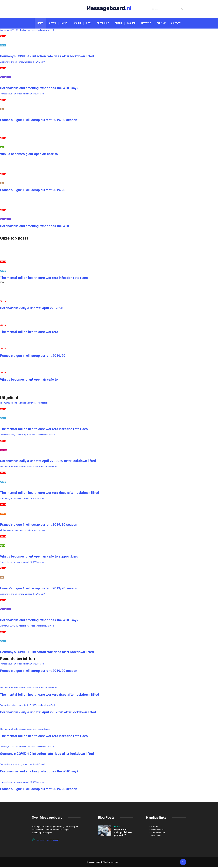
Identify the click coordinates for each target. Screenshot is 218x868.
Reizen (118, 24)
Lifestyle (146, 24)
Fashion (131, 24)
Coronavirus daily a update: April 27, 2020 (32, 309)
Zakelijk (161, 24)
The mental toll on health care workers (29, 333)
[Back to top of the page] (183, 863)
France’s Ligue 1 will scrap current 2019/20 (33, 191)
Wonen (77, 24)
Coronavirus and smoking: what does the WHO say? (22, 63)
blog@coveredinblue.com (45, 841)
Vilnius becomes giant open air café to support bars (22, 531)
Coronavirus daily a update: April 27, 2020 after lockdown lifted (27, 436)
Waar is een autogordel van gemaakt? (123, 833)
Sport (2, 148)
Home (40, 24)
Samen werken (158, 834)
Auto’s (52, 24)
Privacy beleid (157, 830)
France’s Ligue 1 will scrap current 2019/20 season (22, 95)
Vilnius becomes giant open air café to (29, 155)
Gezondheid (103, 24)
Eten (89, 24)
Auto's (117, 828)
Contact (176, 24)
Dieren (65, 24)
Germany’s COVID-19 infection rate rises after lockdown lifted (27, 31)
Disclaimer (156, 837)
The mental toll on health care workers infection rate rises (44, 279)
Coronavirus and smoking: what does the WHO (35, 227)
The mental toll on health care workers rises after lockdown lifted (28, 467)
